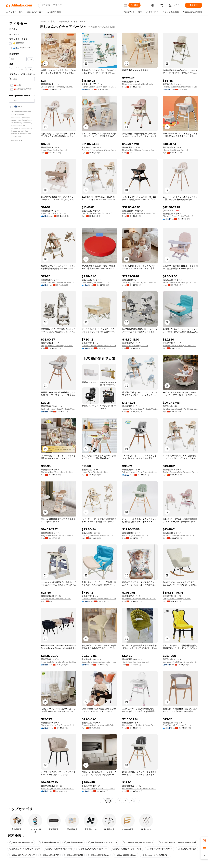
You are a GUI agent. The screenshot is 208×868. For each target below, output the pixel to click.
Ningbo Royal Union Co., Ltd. (175, 150)
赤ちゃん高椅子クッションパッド (127, 849)
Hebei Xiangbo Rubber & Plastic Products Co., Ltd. (140, 725)
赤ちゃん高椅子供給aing (125, 855)
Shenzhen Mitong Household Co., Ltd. (139, 599)
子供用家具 (64, 21)
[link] (204, 841)
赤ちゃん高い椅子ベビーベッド (59, 849)
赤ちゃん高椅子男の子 (49, 842)
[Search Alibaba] (81, 5)
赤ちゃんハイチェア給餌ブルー (155, 855)
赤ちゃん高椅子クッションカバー (93, 849)
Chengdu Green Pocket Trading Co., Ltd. (180, 216)
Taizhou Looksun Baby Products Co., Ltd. (99, 87)
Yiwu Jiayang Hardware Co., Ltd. (96, 282)
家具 (53, 21)
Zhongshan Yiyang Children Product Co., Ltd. (140, 84)
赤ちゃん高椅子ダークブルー (160, 849)
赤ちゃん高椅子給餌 (74, 855)
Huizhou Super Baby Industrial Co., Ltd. (180, 87)
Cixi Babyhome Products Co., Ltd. (56, 599)
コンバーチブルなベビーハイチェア (138, 842)
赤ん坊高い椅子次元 (187, 849)
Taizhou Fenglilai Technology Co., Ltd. (179, 282)
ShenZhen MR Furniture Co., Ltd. (177, 725)
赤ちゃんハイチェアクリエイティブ (25, 849)
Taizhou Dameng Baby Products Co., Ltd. (99, 213)
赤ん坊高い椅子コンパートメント (103, 842)
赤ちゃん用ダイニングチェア (22, 855)
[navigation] (22, 411)
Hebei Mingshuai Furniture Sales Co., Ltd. (59, 788)
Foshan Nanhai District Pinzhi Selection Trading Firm (140, 788)
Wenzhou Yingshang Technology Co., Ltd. (140, 213)
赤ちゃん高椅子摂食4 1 (99, 855)
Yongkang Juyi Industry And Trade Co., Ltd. (140, 282)
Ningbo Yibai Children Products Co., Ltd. (140, 150)
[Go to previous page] (102, 801)
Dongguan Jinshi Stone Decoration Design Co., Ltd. (180, 662)
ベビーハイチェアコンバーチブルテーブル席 (178, 842)
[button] (126, 5)
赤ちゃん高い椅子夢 (50, 855)
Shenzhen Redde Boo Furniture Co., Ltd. (59, 725)
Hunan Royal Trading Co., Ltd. (54, 150)
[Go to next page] (137, 801)
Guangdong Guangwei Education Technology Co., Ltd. (99, 662)
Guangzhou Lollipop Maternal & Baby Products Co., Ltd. (99, 725)
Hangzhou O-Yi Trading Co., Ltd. (177, 599)
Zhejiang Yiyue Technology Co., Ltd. (57, 87)
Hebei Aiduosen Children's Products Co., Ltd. (59, 282)
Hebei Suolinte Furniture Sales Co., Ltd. (58, 662)
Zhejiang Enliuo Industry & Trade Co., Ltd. (99, 150)
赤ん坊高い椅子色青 (74, 842)
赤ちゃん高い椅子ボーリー (21, 842)
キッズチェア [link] (80, 21)
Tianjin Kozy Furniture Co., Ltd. (136, 662)
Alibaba (43, 21)
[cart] (162, 6)
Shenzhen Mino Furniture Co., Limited (98, 788)
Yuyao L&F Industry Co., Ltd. (54, 213)
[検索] (134, 5)
